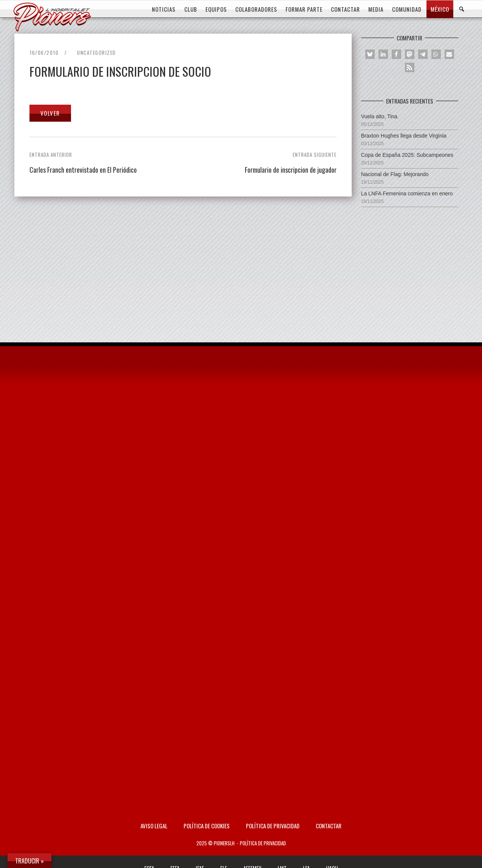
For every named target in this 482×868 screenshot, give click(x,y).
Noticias (164, 9)
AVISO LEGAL (154, 826)
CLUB (191, 9)
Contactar (329, 826)
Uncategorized (97, 53)
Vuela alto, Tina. (380, 116)
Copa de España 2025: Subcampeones (407, 155)
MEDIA (376, 9)
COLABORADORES (256, 9)
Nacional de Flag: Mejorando (395, 174)
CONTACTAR (345, 9)
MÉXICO (440, 9)
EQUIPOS (216, 9)
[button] (370, 54)
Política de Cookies (207, 826)
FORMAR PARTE (304, 9)
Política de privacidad (273, 826)
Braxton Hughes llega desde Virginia (404, 136)
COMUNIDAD (407, 9)
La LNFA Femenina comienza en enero (407, 193)
